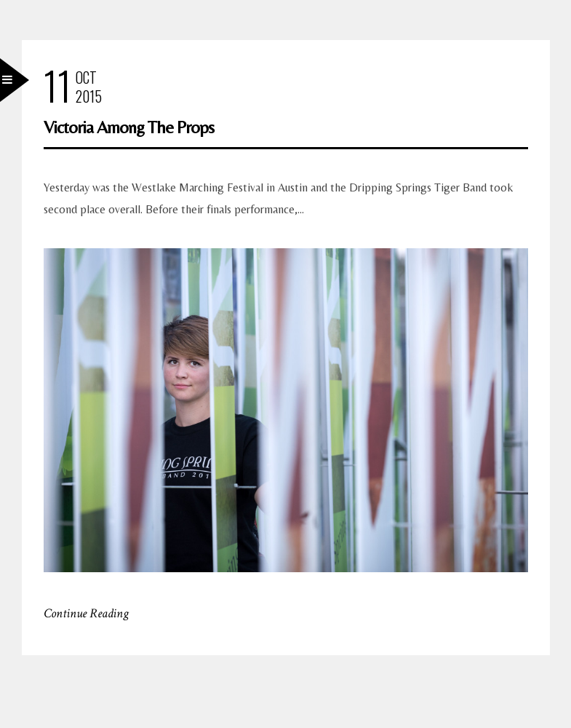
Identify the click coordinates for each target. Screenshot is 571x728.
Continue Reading (86, 613)
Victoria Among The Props (129, 127)
